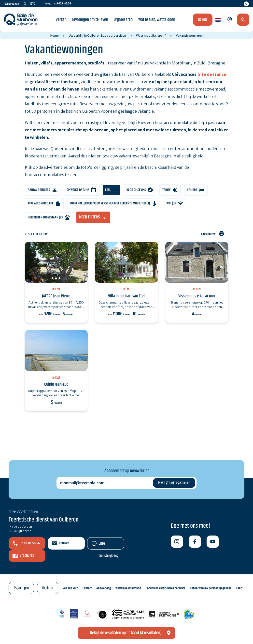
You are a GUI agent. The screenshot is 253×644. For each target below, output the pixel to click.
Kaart (239, 588)
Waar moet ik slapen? (151, 36)
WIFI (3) (171, 203)
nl (217, 20)
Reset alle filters (37, 234)
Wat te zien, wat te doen (157, 20)
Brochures (27, 556)
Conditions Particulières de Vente (165, 588)
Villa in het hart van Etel (126, 296)
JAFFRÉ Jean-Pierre (56, 296)
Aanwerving (104, 588)
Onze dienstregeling (108, 545)
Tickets (203, 20)
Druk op (48, 588)
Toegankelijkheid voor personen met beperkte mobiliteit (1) (110, 203)
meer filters (89, 217)
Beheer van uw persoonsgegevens (211, 588)
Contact (64, 543)
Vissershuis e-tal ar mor (197, 296)
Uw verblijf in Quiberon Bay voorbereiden (97, 36)
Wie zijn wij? (70, 588)
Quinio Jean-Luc (56, 384)
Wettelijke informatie (128, 588)
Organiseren (123, 20)
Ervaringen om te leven (90, 20)
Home (55, 36)
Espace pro (21, 588)
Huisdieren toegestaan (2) (45, 217)
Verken (61, 20)
